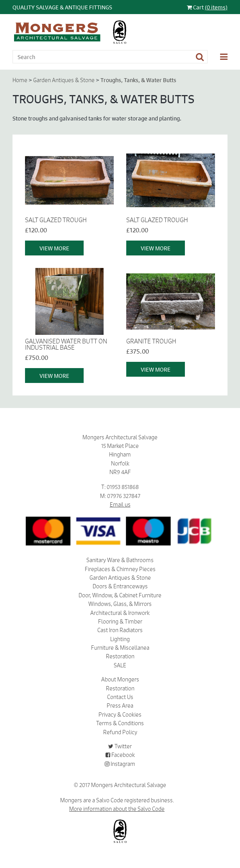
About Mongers (120, 679)
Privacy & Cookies (120, 715)
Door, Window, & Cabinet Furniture (120, 595)
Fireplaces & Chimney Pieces (120, 569)
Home (20, 80)
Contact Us (120, 697)
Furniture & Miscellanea (120, 648)
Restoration (120, 656)
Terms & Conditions (120, 723)
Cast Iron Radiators (120, 630)
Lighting (120, 639)
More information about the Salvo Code (117, 809)
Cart (207, 7)
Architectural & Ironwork (120, 613)
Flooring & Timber (120, 622)
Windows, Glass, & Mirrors (120, 604)
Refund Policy (120, 732)
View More (54, 248)
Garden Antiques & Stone (64, 80)
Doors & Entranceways (120, 586)
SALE (120, 665)
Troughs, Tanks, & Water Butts (138, 80)
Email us (120, 505)
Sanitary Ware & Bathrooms (120, 560)
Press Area (120, 706)
